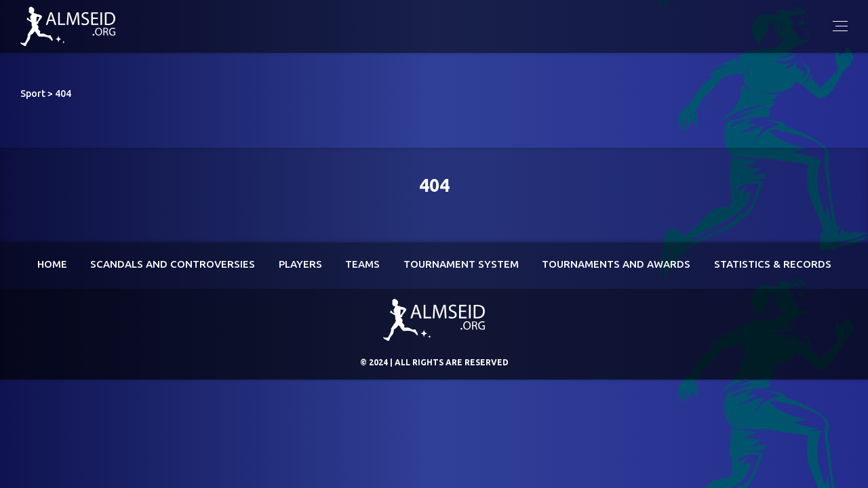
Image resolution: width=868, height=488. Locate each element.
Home (52, 264)
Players (300, 264)
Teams (362, 264)
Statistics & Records (773, 264)
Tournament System (461, 264)
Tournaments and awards (616, 264)
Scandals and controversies (173, 264)
